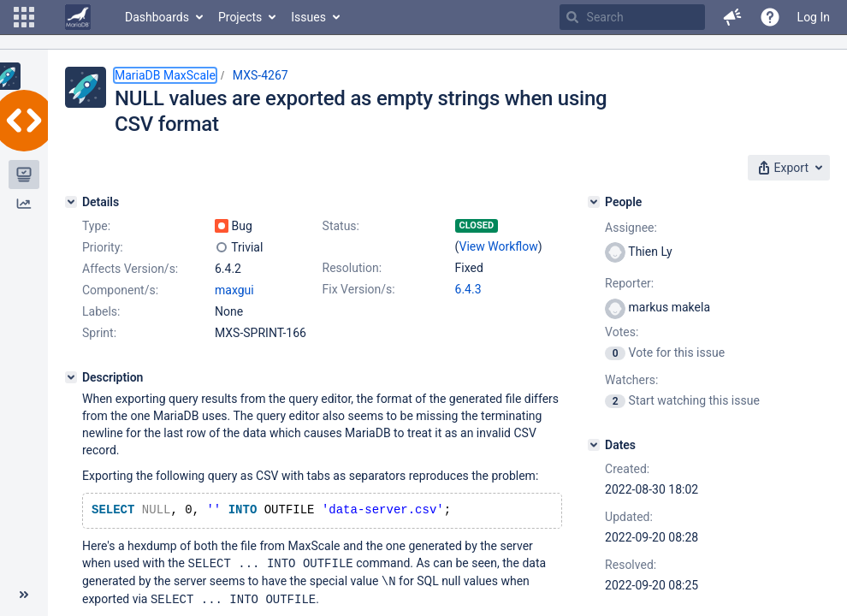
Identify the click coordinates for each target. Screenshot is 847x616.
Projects (240, 17)
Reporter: (629, 283)
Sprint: (99, 333)
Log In (814, 17)
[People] (594, 202)
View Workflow (499, 246)
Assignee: (631, 228)
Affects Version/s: (130, 269)
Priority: (103, 247)
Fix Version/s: (359, 289)
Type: (96, 226)
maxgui (234, 290)
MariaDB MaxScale (165, 75)
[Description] (71, 377)
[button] (24, 17)
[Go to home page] (78, 17)
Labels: (101, 311)
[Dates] (594, 445)
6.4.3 (468, 289)
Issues (308, 17)
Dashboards (157, 17)
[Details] (71, 202)
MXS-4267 (261, 75)
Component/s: (120, 290)
